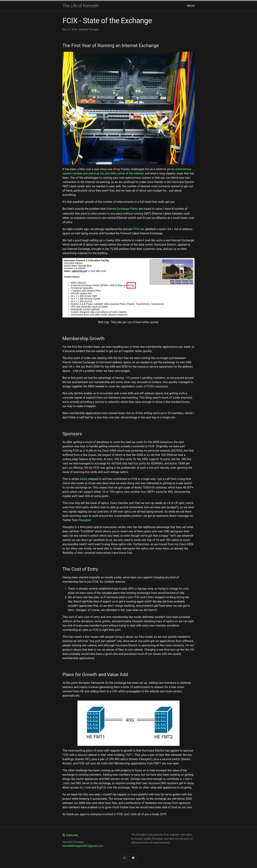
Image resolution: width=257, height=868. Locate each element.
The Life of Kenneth (80, 6)
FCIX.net (139, 229)
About (191, 6)
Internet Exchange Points (122, 209)
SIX (192, 650)
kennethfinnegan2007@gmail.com (83, 846)
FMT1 (129, 755)
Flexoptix (84, 520)
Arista (84, 479)
